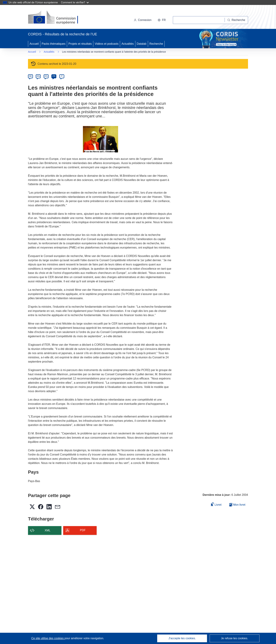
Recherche (156, 44)
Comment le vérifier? (75, 2)
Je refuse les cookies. (234, 638)
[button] (162, 20)
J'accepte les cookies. (182, 638)
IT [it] (62, 76)
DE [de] (31, 76)
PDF (83, 530)
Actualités (128, 44)
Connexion (143, 20)
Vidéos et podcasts (107, 44)
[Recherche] (236, 20)
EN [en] (38, 76)
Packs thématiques (54, 44)
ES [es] (46, 76)
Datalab (142, 44)
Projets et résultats (80, 44)
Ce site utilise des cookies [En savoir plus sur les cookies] (48, 638)
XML (48, 530)
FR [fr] (54, 76)
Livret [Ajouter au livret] (216, 504)
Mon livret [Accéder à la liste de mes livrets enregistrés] (237, 505)
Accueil (34, 44)
